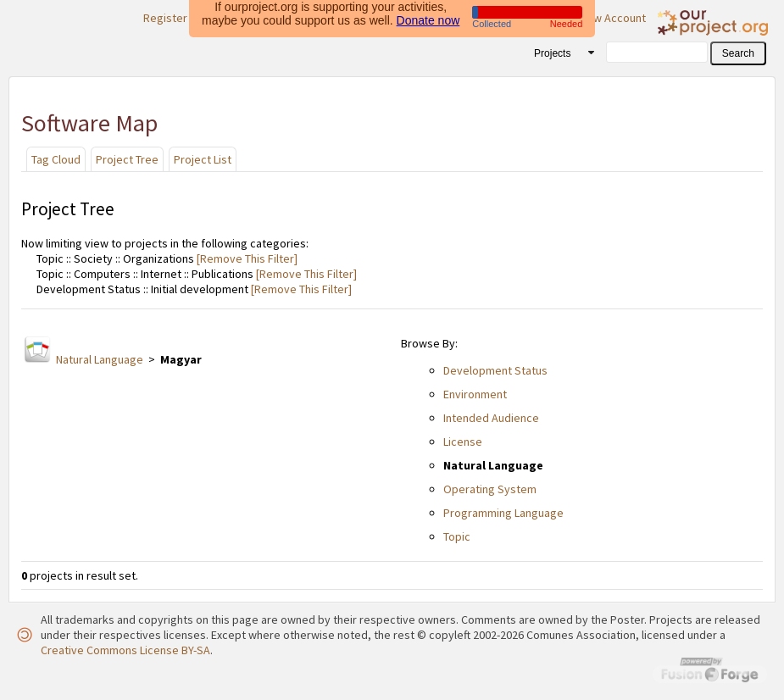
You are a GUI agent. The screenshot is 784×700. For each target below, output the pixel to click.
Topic (457, 536)
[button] (738, 53)
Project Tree (127, 159)
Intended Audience (491, 418)
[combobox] (558, 53)
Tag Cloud (56, 159)
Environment (475, 394)
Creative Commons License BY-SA (125, 650)
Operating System (490, 489)
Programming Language (503, 513)
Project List (203, 159)
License (463, 442)
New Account (613, 18)
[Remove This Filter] (246, 258)
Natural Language (100, 359)
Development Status (495, 370)
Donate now (428, 18)
